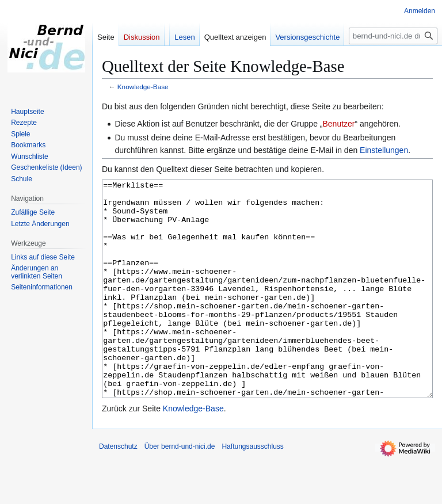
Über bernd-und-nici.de (180, 490)
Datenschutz (118, 490)
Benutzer (338, 124)
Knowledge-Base (143, 87)
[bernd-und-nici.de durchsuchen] (393, 36)
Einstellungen (384, 150)
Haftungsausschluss (252, 490)
